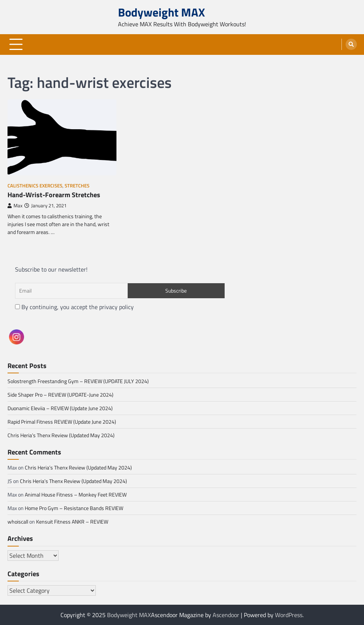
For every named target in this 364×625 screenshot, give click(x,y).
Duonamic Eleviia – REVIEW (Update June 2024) (60, 408)
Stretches (77, 186)
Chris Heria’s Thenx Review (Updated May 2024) (61, 435)
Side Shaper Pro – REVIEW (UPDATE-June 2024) (60, 395)
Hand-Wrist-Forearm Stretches (54, 195)
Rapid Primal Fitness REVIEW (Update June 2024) (62, 422)
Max (15, 206)
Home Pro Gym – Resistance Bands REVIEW (74, 508)
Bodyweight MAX (162, 12)
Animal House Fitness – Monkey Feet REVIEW (76, 494)
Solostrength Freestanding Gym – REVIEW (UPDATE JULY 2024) (78, 381)
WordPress (289, 615)
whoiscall (18, 522)
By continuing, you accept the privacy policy (74, 307)
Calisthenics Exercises (35, 186)
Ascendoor (226, 615)
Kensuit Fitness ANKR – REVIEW (72, 522)
